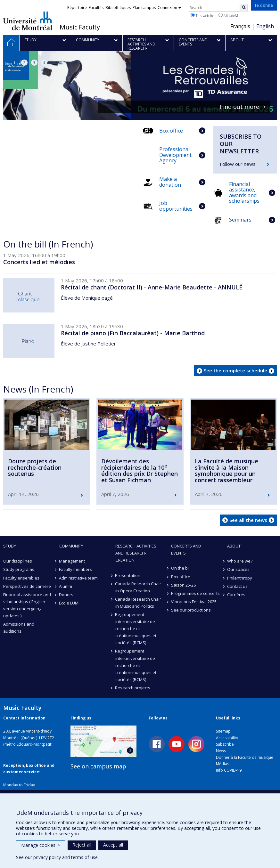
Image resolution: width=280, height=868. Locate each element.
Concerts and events (186, 548)
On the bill (181, 566)
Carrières (236, 593)
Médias (222, 762)
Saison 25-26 (183, 583)
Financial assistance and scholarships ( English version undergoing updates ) (27, 603)
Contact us (237, 584)
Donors (66, 593)
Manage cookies (41, 845)
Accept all (113, 845)
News (221, 749)
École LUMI (70, 601)
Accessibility (227, 736)
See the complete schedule (235, 369)
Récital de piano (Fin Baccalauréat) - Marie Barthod (133, 331)
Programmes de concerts (195, 591)
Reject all (82, 845)
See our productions (191, 608)
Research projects (133, 686)
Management (72, 559)
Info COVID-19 (229, 768)
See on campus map (98, 764)
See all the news (248, 518)
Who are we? (240, 559)
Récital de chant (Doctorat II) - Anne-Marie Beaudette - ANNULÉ (152, 285)
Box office (181, 574)
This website (202, 15)
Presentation (128, 573)
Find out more (239, 107)
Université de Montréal (28, 21)
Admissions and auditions (19, 626)
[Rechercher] (244, 8)
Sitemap (223, 729)
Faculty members (76, 567)
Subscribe (225, 742)
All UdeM (228, 15)
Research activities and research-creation (136, 551)
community (71, 544)
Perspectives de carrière (27, 584)
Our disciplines (18, 559)
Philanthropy (240, 576)
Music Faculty (80, 27)
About (234, 544)
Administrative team (79, 576)
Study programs (19, 567)
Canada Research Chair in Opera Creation (138, 585)
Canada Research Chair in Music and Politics (138, 601)
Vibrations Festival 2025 (194, 600)
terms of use (84, 857)
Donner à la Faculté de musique (245, 755)
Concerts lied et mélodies (39, 260)
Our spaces (238, 567)
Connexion (169, 8)
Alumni (66, 584)
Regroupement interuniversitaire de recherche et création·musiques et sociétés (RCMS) (136, 627)
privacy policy (47, 857)
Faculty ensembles (21, 576)
